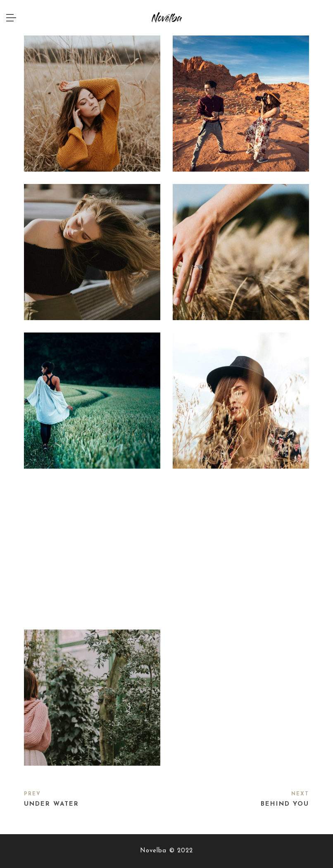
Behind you (285, 804)
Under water (51, 804)
